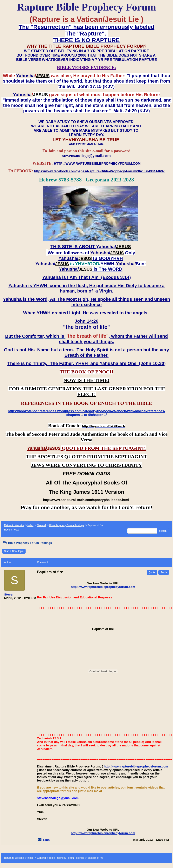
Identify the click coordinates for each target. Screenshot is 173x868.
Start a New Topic (14, 551)
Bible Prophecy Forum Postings (67, 525)
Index (30, 525)
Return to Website (14, 525)
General (41, 525)
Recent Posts (11, 530)
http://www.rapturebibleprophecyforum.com (103, 587)
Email (47, 840)
